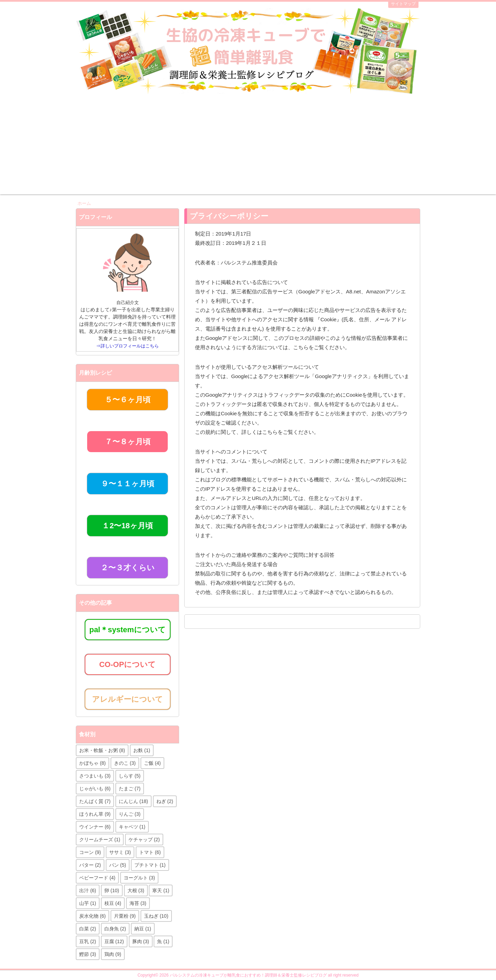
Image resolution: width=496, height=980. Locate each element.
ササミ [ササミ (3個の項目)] (120, 852)
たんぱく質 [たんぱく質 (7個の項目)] (95, 801)
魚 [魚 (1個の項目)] (163, 941)
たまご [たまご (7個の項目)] (130, 789)
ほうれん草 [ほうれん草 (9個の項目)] (95, 814)
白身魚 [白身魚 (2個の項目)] (115, 929)
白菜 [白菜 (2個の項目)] (88, 929)
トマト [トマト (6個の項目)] (150, 852)
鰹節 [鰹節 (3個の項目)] (88, 954)
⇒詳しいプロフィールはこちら (127, 346)
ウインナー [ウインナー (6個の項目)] (95, 827)
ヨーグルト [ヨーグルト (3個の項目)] (139, 878)
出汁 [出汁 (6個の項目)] (88, 890)
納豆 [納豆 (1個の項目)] (143, 929)
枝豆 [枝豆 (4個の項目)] (113, 903)
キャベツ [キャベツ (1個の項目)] (132, 827)
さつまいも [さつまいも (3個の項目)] (95, 776)
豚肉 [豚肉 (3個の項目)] (141, 941)
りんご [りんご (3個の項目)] (130, 814)
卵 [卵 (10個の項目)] (112, 890)
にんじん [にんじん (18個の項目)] (133, 801)
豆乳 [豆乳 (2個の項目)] (88, 941)
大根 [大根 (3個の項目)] (136, 890)
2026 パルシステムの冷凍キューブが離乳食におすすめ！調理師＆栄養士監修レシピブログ (243, 975)
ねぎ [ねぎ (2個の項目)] (165, 801)
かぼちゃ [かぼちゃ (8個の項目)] (92, 763)
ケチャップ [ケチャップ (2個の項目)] (144, 840)
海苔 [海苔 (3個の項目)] (138, 903)
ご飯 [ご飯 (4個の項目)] (152, 763)
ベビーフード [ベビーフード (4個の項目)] (97, 878)
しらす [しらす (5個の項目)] (130, 776)
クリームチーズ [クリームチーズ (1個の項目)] (100, 840)
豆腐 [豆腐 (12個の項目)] (114, 941)
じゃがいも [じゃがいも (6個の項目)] (95, 789)
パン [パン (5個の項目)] (118, 865)
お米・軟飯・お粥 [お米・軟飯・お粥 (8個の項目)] (102, 750)
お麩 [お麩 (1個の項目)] (142, 750)
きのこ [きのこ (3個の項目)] (125, 763)
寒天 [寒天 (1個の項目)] (161, 890)
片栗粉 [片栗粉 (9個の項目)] (125, 916)
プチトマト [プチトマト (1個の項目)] (150, 865)
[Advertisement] (248, 146)
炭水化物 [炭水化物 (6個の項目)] (92, 916)
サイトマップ (403, 4)
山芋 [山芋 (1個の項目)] (88, 903)
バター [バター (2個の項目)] (90, 865)
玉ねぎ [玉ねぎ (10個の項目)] (156, 916)
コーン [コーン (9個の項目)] (90, 852)
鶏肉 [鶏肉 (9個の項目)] (113, 954)
